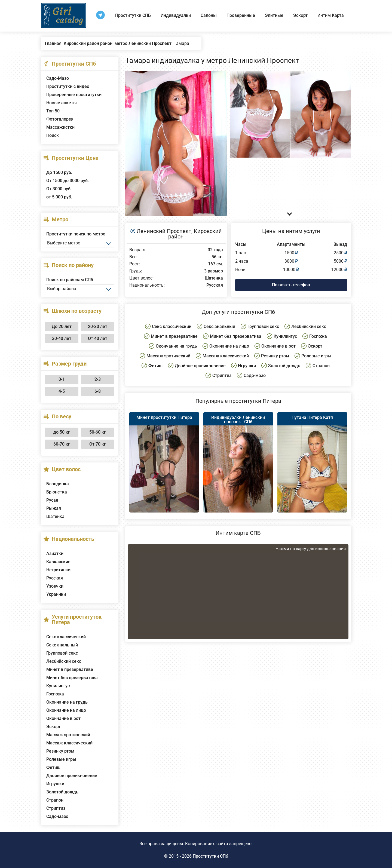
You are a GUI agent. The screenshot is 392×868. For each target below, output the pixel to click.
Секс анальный (62, 645)
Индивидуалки (176, 15)
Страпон (55, 800)
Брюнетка (57, 492)
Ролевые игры (61, 759)
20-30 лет (98, 326)
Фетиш (53, 767)
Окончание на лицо (66, 710)
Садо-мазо (57, 816)
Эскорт (300, 15)
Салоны (209, 15)
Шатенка (55, 516)
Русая (52, 500)
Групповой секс (62, 653)
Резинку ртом (60, 751)
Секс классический (66, 637)
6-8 (98, 391)
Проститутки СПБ (133, 15)
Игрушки (55, 784)
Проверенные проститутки (74, 95)
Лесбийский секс (64, 661)
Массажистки (60, 127)
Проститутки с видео (68, 86)
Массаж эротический (68, 735)
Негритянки (58, 570)
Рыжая (54, 508)
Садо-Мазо (58, 78)
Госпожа (55, 694)
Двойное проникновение (72, 776)
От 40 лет (98, 338)
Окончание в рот (63, 718)
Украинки (56, 594)
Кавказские (58, 562)
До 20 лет (62, 326)
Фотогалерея (60, 119)
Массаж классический (69, 743)
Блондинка (58, 484)
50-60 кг (98, 432)
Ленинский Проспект (164, 231)
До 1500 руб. (59, 172)
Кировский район (195, 234)
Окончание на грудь (67, 702)
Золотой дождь (62, 792)
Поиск (53, 135)
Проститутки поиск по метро (76, 234)
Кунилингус (58, 686)
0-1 (62, 379)
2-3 (98, 379)
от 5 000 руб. (59, 197)
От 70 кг (98, 444)
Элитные (274, 15)
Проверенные (241, 15)
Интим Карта (331, 15)
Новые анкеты (62, 103)
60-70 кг (62, 444)
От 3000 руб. (59, 189)
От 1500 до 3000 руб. (68, 181)
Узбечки (55, 586)
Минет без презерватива (72, 678)
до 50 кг (62, 432)
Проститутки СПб (210, 856)
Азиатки (55, 553)
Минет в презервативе (70, 669)
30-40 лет (62, 338)
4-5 (62, 391)
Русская (55, 578)
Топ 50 (53, 111)
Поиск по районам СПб (70, 280)
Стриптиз (56, 808)
